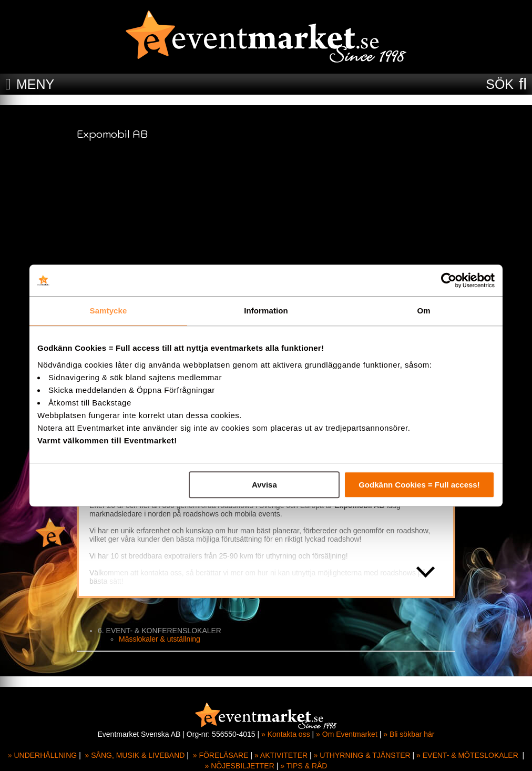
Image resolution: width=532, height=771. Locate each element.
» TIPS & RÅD (304, 766)
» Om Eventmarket (347, 734)
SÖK (500, 84)
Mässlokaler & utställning (160, 639)
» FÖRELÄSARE (221, 755)
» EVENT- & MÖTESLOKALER (467, 755)
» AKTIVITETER (281, 755)
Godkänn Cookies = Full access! (419, 485)
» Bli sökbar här (409, 734)
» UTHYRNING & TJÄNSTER (362, 755)
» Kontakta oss (286, 734)
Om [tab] (423, 311)
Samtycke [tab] (109, 311)
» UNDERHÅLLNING (42, 755)
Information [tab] (266, 311)
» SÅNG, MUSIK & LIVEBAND (135, 755)
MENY (35, 84)
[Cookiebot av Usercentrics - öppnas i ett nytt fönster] (449, 280)
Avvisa (264, 485)
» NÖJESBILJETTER (240, 766)
